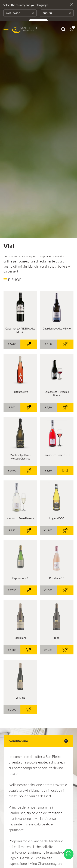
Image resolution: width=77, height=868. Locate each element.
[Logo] (24, 6)
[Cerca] (63, 7)
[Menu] (6, 6)
